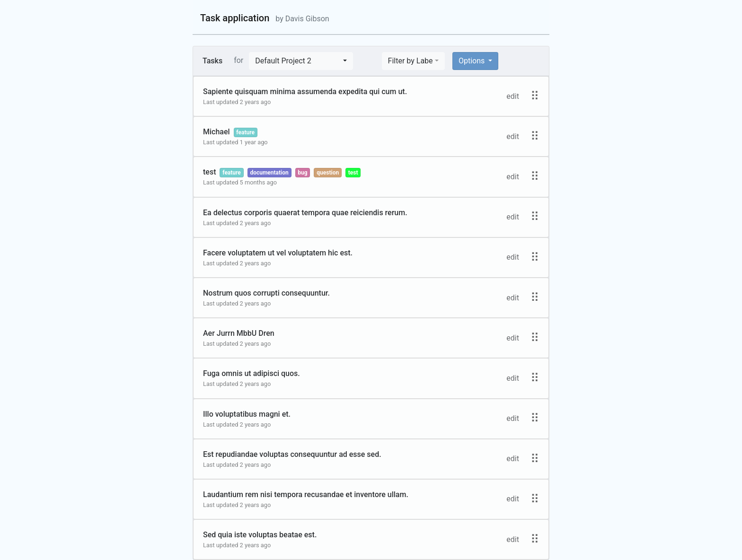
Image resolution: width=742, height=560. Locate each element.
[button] (301, 61)
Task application (265, 18)
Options (473, 61)
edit (513, 96)
